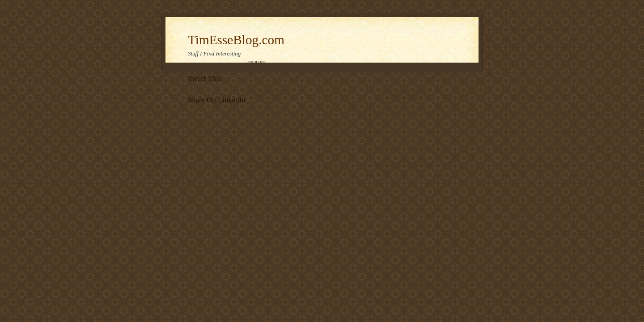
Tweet (194, 86)
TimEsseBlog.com (236, 40)
